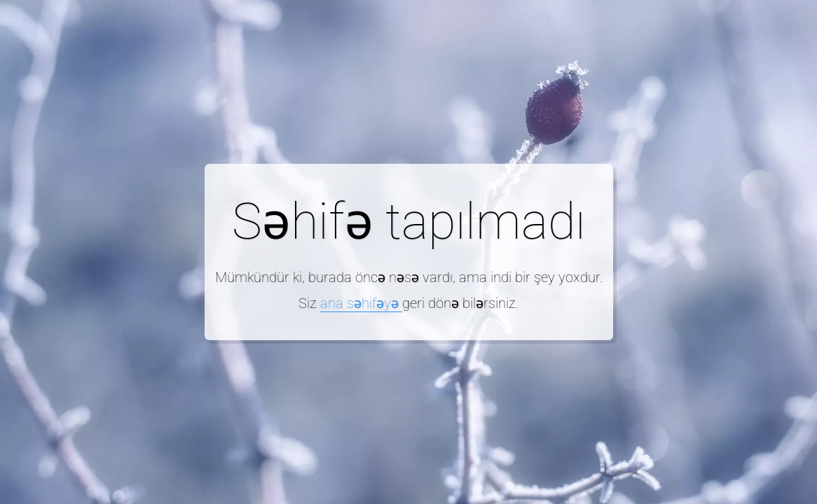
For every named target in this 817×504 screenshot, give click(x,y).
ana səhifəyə (361, 303)
